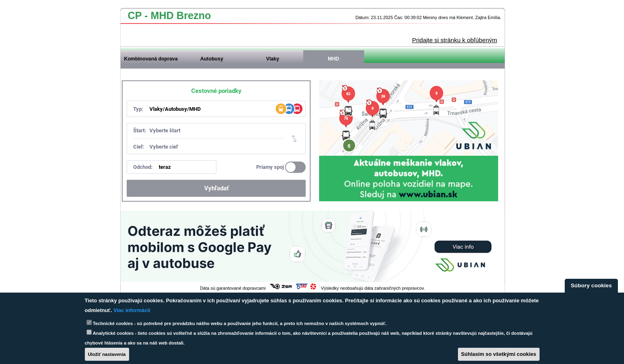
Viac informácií (132, 310)
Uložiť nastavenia (107, 354)
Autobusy (212, 59)
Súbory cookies (591, 285)
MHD (334, 59)
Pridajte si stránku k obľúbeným (455, 40)
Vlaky (273, 59)
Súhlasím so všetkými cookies (499, 354)
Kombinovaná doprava (151, 59)
